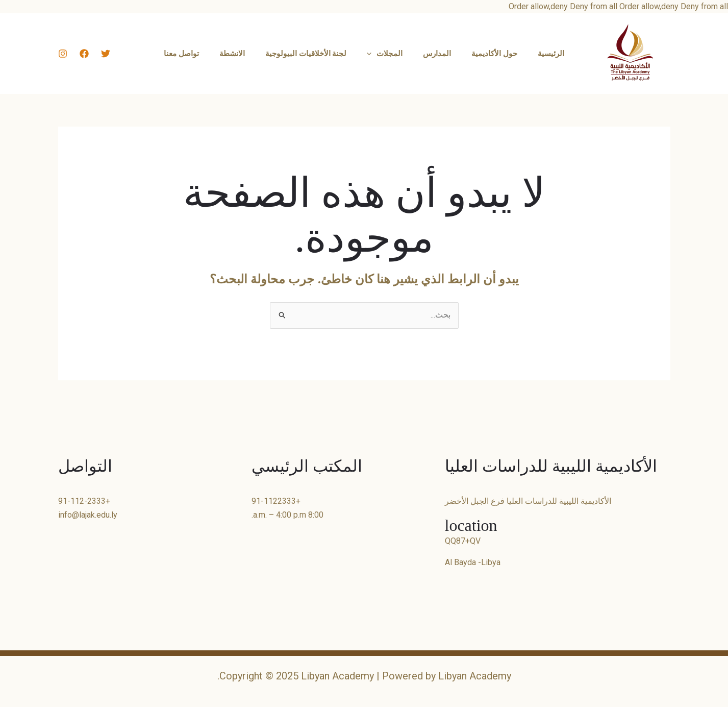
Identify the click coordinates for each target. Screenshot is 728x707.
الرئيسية (536, 54)
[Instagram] (63, 54)
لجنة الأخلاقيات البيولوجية (311, 54)
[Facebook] (84, 54)
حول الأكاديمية (484, 54)
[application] (372, 54)
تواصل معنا (197, 54)
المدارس (432, 54)
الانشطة (242, 54)
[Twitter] (106, 54)
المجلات (385, 54)
